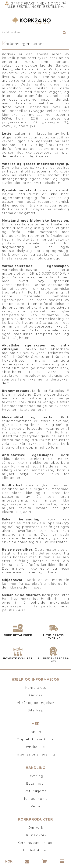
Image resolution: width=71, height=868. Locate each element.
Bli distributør (36, 850)
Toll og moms (35, 799)
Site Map (36, 710)
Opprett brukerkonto (36, 739)
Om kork (36, 828)
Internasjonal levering (35, 754)
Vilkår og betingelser (36, 703)
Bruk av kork (36, 835)
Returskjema (36, 791)
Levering (36, 776)
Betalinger (36, 784)
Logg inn (36, 732)
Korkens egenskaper (36, 843)
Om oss (36, 695)
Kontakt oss (36, 688)
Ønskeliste (35, 747)
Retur (36, 806)
